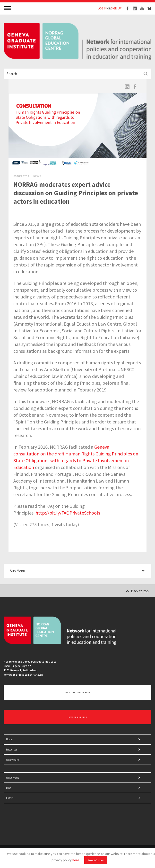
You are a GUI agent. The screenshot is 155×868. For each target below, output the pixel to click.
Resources (12, 750)
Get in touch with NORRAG (78, 692)
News (37, 176)
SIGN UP (116, 8)
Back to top (137, 591)
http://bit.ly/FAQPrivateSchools (68, 513)
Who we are (12, 760)
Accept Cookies (96, 860)
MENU (8, 8)
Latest (10, 798)
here (76, 860)
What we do (13, 778)
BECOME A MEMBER (78, 717)
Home (9, 739)
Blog (8, 788)
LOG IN (102, 8)
